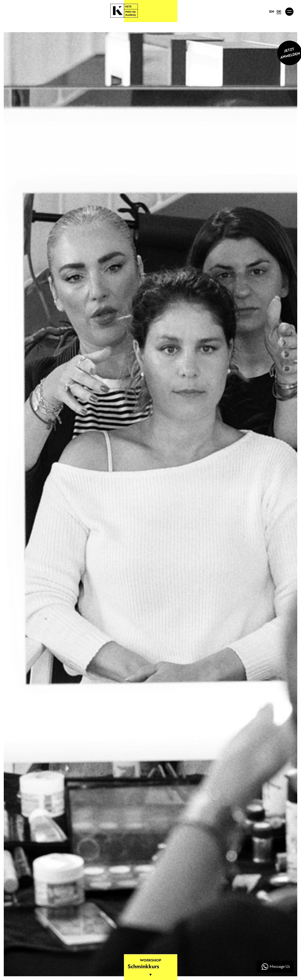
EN (272, 12)
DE (279, 12)
